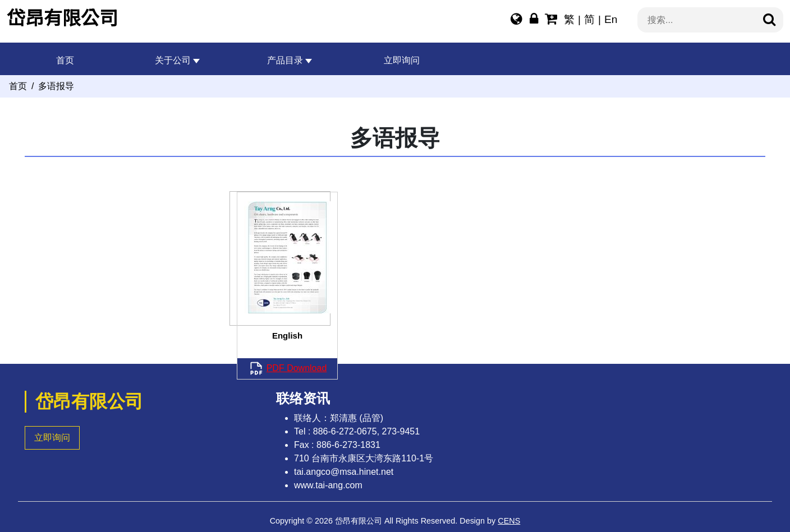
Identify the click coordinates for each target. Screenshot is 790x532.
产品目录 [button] (285, 60)
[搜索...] (704, 20)
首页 (65, 60)
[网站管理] (534, 20)
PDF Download (297, 368)
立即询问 (402, 60)
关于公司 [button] (173, 60)
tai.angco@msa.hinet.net (344, 472)
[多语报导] (516, 20)
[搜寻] (769, 20)
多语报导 (56, 86)
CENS (509, 521)
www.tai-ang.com (328, 485)
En (611, 19)
